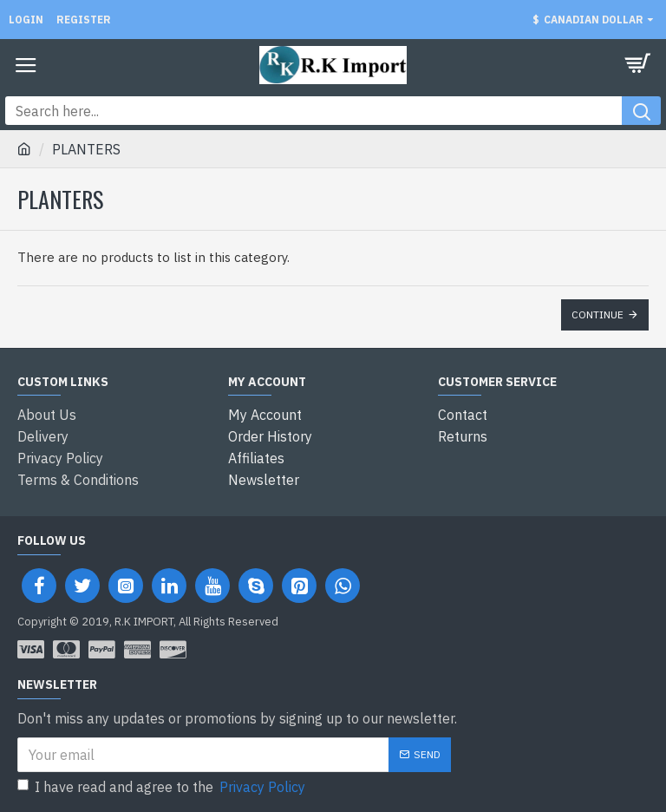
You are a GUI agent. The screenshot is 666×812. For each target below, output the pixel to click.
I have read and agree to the (163, 784)
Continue (597, 314)
